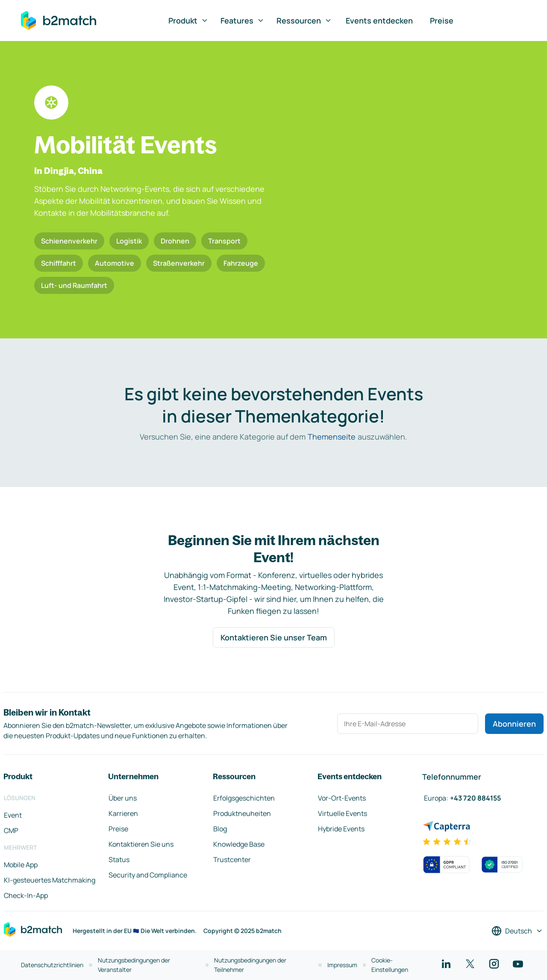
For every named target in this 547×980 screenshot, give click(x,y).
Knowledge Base (239, 844)
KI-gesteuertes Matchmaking (50, 880)
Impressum (342, 965)
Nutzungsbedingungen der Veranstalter (134, 965)
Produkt (188, 21)
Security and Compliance (148, 875)
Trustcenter (232, 860)
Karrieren (123, 813)
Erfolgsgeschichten (244, 798)
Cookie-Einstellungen (390, 965)
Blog (220, 829)
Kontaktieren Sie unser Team (274, 637)
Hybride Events (341, 829)
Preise (442, 21)
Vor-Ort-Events (342, 798)
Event (13, 815)
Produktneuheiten (242, 813)
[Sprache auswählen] (517, 931)
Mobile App (21, 865)
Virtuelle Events (343, 813)
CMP (11, 830)
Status (119, 860)
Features (243, 21)
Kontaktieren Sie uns (141, 844)
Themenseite (332, 437)
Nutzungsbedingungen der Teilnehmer (250, 965)
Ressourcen (304, 21)
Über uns (123, 798)
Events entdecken (379, 21)
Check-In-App (26, 895)
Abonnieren (514, 724)
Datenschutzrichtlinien (52, 965)
